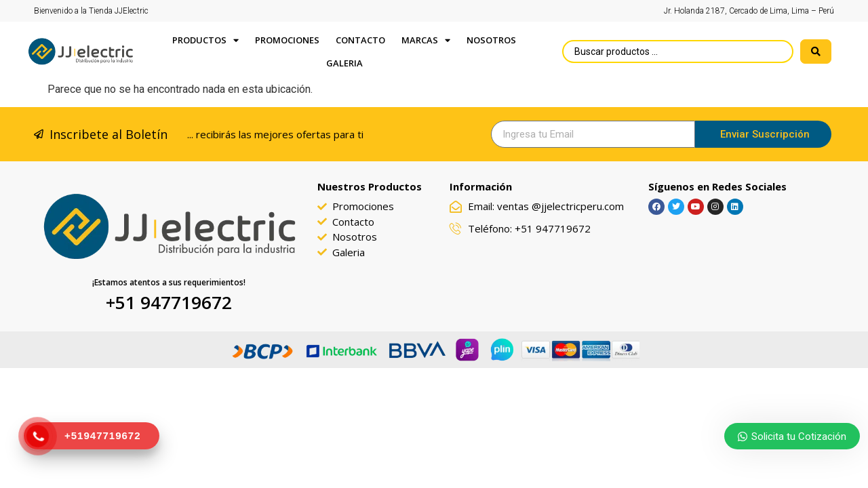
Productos (205, 40)
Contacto (360, 40)
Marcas (426, 40)
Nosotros (491, 40)
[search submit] (816, 52)
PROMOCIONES (287, 40)
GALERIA (344, 63)
